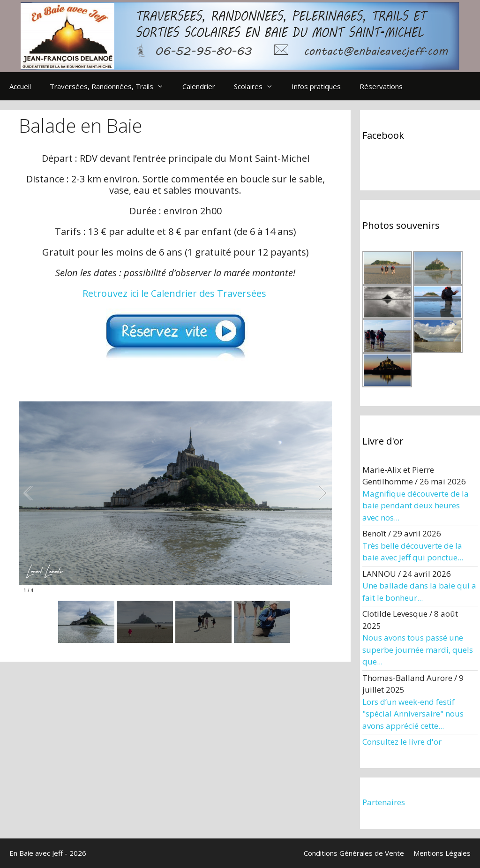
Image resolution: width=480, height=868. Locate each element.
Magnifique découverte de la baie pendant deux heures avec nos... (416, 506)
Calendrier (199, 86)
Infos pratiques (316, 86)
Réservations (381, 86)
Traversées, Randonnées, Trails (111, 86)
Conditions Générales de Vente (354, 853)
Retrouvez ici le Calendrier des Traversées (174, 293)
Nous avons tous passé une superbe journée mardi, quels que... (418, 649)
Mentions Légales (442, 853)
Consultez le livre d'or (402, 742)
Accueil (20, 86)
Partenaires (384, 802)
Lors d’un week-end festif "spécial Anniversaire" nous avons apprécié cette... (413, 714)
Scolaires (258, 86)
